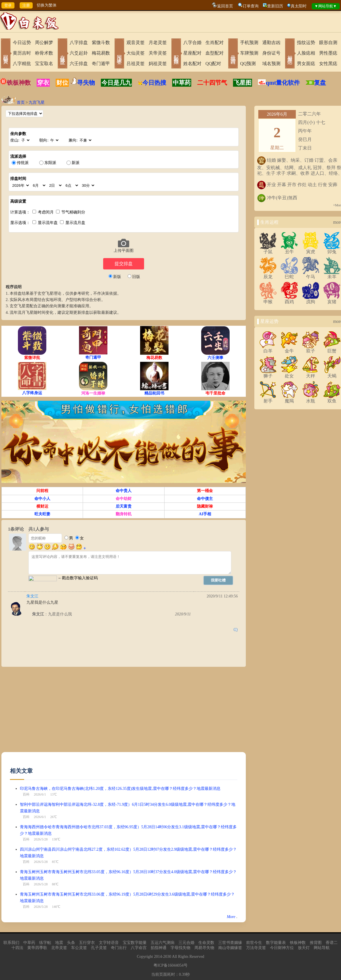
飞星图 (243, 83)
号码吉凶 (233, 54)
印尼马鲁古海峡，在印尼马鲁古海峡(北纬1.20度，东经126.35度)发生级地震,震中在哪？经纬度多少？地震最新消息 (120, 789)
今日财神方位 (282, 948)
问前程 (42, 491)
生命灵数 (206, 943)
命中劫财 (124, 499)
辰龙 (268, 275)
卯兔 (332, 250)
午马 (311, 275)
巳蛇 (289, 275)
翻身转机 (124, 514)
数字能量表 (276, 943)
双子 (311, 349)
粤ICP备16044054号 (170, 965)
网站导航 (322, 948)
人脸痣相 (306, 53)
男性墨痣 (328, 53)
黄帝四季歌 (37, 948)
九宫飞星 (37, 102)
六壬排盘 (79, 64)
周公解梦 (44, 42)
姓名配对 (192, 64)
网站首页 (6, 54)
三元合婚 (186, 943)
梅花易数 (101, 53)
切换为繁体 (47, 5)
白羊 (268, 349)
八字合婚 (192, 42)
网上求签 (119, 54)
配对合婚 (176, 54)
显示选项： (20, 223)
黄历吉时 (22, 53)
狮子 (268, 374)
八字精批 (22, 64)
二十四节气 (212, 83)
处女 (289, 374)
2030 (167, 957)
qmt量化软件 (283, 83)
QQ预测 (248, 64)
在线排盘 (63, 54)
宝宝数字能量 (135, 943)
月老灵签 (158, 42)
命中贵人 (124, 491)
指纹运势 (306, 42)
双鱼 (332, 399)
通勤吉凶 (271, 42)
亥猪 (332, 300)
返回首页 (225, 6)
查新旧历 (275, 6)
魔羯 (289, 399)
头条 (71, 943)
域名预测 (271, 64)
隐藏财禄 (205, 506)
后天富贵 (124, 506)
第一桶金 (205, 491)
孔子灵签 (99, 948)
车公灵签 (79, 948)
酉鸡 (289, 300)
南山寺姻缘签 (230, 948)
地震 (59, 943)
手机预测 (249, 42)
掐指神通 (159, 948)
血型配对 (215, 53)
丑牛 (289, 250)
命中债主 (205, 499)
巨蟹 (332, 349)
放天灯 (304, 948)
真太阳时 (299, 6)
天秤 (311, 374)
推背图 (316, 943)
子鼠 (268, 250)
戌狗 (311, 300)
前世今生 (254, 943)
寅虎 (311, 250)
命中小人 (42, 499)
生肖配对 (215, 42)
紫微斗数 (101, 42)
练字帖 (45, 943)
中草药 (182, 83)
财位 (62, 83)
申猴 (268, 300)
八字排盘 (79, 42)
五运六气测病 (163, 943)
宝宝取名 (44, 64)
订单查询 (251, 6)
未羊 (332, 275)
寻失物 (86, 83)
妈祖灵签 (158, 64)
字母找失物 (180, 948)
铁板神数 (19, 83)
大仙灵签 (136, 53)
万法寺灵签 (256, 948)
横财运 (42, 506)
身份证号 (271, 53)
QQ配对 (213, 64)
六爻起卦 (79, 53)
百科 (26, 794)
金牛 (289, 349)
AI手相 (205, 514)
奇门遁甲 (101, 64)
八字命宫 (139, 948)
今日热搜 (152, 83)
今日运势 (22, 42)
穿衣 (43, 83)
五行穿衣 (87, 943)
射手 (268, 399)
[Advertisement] (101, 712)
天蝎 (332, 374)
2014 (158, 957)
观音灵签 (136, 42)
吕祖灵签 (136, 64)
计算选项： (20, 212)
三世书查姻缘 (230, 943)
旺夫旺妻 (42, 514)
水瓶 (311, 399)
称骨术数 (44, 53)
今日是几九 (116, 83)
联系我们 (11, 943)
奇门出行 (119, 948)
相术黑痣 (290, 54)
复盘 (320, 83)
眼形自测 (328, 42)
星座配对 (192, 53)
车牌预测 (249, 53)
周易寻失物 (204, 948)
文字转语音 (109, 943)
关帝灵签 (158, 53)
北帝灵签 (59, 948)
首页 (21, 102)
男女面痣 (306, 64)
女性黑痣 (328, 64)
